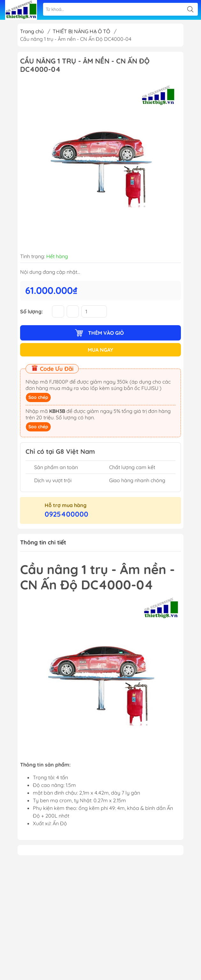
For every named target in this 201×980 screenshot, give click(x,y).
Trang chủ (32, 31)
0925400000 (67, 514)
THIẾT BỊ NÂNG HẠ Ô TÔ (81, 31)
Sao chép (38, 397)
